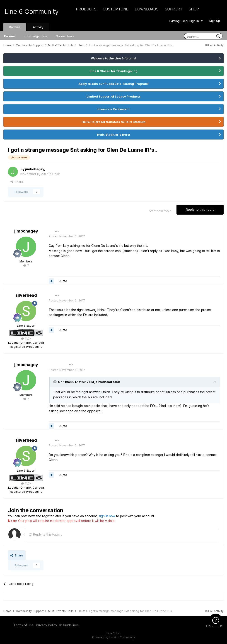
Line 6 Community (32, 12)
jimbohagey (35, 169)
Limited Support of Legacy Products (114, 96)
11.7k (26, 338)
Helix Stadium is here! (113, 135)
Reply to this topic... (45, 534)
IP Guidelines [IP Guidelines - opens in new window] (69, 625)
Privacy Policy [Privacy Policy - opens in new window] (47, 625)
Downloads (147, 9)
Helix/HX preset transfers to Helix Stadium (113, 122)
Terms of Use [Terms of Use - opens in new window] (24, 625)
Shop (194, 9)
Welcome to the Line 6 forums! (113, 58)
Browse (15, 27)
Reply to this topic (200, 209)
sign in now (107, 516)
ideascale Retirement (113, 109)
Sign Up (215, 21)
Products (86, 9)
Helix (56, 174)
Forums (10, 36)
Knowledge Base (36, 36)
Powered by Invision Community (113, 637)
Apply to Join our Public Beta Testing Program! (114, 84)
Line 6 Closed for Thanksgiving (114, 71)
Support (174, 9)
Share (17, 182)
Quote (63, 281)
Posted (67, 236)
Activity (38, 27)
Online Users (65, 36)
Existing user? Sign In (186, 21)
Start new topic (160, 211)
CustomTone (115, 9)
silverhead (26, 295)
